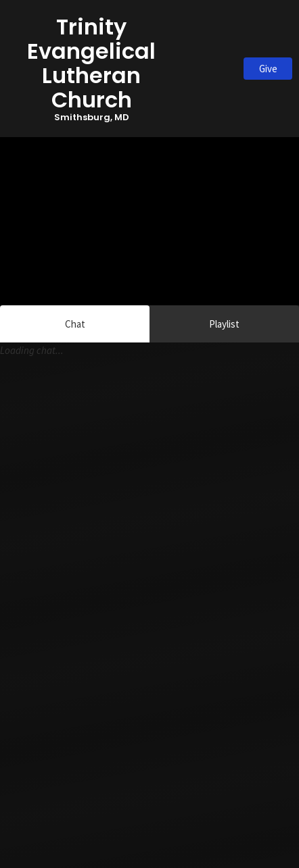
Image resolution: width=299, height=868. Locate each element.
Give (268, 69)
